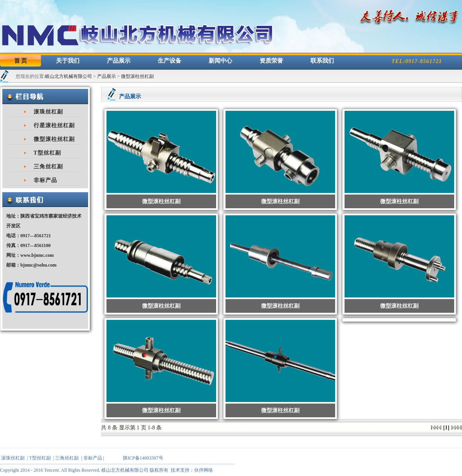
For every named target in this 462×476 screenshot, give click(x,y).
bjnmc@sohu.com (38, 265)
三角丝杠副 (48, 167)
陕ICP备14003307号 (143, 458)
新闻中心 (220, 61)
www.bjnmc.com (37, 255)
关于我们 (68, 61)
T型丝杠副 (47, 153)
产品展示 (119, 61)
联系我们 (322, 61)
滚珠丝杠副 (48, 112)
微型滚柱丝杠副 (137, 76)
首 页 (21, 61)
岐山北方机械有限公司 (69, 76)
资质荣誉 (271, 61)
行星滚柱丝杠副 (54, 125)
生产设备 (170, 61)
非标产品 (45, 180)
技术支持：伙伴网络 (192, 470)
